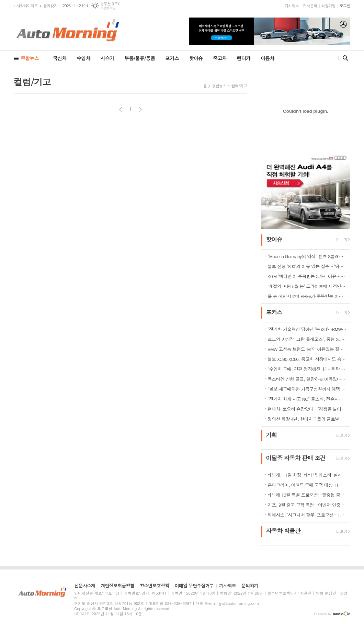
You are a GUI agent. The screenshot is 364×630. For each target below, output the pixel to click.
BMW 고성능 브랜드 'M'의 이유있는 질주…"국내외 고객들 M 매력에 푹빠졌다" (307, 349)
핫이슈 (196, 58)
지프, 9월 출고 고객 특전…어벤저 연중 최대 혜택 (307, 505)
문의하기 (250, 586)
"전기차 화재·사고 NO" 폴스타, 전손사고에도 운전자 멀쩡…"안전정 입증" (307, 399)
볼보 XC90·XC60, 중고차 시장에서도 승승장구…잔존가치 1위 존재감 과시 (307, 359)
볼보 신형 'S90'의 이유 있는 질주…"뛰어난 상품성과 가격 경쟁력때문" (307, 266)
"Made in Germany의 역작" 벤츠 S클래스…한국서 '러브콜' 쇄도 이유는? (307, 256)
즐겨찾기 (50, 6)
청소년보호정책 (155, 586)
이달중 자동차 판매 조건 (296, 458)
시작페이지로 (27, 6)
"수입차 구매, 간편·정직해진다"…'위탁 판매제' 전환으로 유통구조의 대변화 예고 (307, 369)
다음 (140, 109)
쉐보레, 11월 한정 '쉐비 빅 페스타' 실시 (305, 475)
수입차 (83, 58)
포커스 (172, 58)
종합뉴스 (30, 58)
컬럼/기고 (239, 86)
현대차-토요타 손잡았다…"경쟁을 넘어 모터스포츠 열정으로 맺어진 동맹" (307, 409)
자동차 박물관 (283, 531)
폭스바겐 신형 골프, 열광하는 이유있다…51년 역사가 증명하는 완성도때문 (307, 379)
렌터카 (244, 58)
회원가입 (328, 6)
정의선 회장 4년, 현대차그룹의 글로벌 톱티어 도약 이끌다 (307, 419)
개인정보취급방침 (117, 586)
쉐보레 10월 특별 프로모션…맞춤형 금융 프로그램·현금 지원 (307, 495)
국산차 (60, 58)
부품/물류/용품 (140, 58)
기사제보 (292, 6)
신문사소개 (85, 586)
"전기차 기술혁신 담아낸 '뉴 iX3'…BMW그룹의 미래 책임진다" (307, 329)
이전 (121, 109)
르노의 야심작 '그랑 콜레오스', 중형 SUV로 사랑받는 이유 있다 (307, 339)
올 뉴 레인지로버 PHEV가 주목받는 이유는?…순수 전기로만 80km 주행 (307, 296)
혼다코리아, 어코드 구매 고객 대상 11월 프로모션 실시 (307, 485)
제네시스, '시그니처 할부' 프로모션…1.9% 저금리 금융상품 (307, 515)
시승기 (107, 58)
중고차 (220, 58)
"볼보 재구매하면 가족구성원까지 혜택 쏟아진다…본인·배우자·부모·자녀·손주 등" (307, 389)
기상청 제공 (108, 8)
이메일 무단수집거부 (194, 586)
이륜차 (267, 58)
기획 (271, 435)
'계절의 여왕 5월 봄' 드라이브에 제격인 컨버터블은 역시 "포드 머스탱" (307, 286)
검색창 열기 (344, 58)
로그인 (345, 6)
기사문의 (310, 6)
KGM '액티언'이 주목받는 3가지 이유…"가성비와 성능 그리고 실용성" (307, 276)
